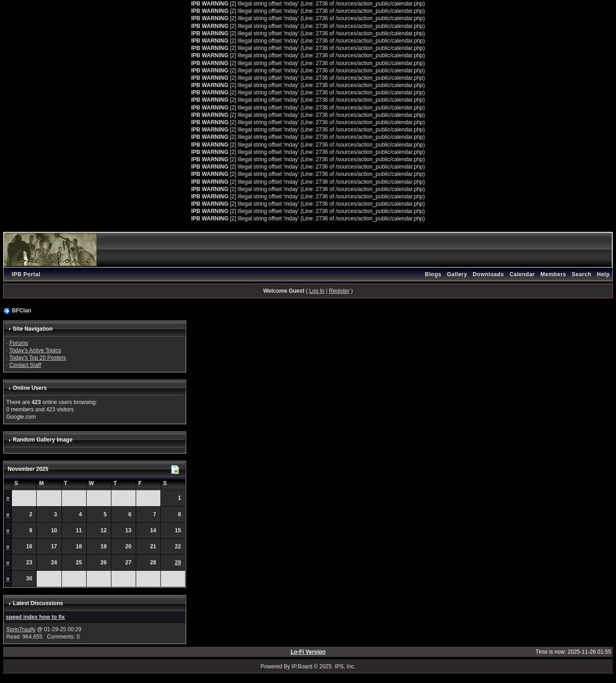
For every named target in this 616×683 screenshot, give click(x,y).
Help (603, 274)
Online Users (30, 388)
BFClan (22, 311)
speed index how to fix (36, 617)
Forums (19, 343)
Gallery (457, 274)
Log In (317, 291)
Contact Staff (25, 365)
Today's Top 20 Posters (37, 358)
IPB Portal (26, 274)
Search (581, 274)
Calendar (522, 274)
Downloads (488, 274)
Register (339, 291)
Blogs (433, 274)
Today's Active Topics (35, 350)
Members (553, 274)
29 (178, 563)
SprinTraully (21, 629)
